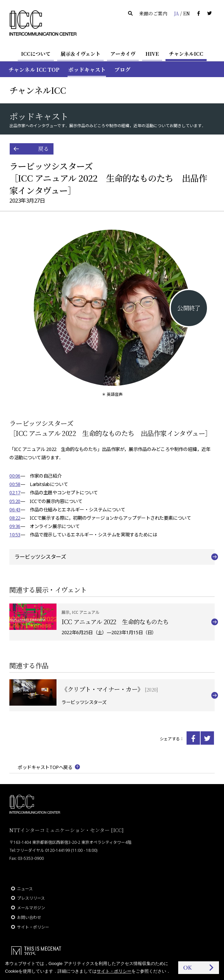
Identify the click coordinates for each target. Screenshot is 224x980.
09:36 (15, 526)
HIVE (152, 54)
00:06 (15, 476)
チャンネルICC (186, 54)
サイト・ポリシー (33, 927)
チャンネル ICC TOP (34, 70)
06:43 (15, 510)
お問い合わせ (29, 917)
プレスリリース (31, 898)
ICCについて (36, 54)
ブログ (122, 70)
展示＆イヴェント (80, 54)
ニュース (25, 889)
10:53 (15, 535)
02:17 (15, 493)
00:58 (15, 484)
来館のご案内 (153, 13)
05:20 (15, 501)
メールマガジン (31, 908)
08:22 (15, 518)
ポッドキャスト (87, 70)
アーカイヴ (123, 54)
